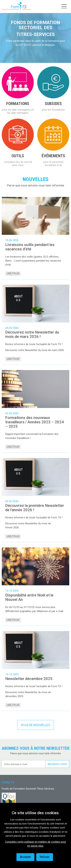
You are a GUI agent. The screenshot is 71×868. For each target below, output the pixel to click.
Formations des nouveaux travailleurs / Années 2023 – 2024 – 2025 (35, 422)
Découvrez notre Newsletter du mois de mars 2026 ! (32, 334)
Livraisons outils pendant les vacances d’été (30, 247)
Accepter (25, 857)
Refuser (45, 857)
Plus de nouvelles (36, 725)
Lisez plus (13, 273)
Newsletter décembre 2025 (29, 679)
